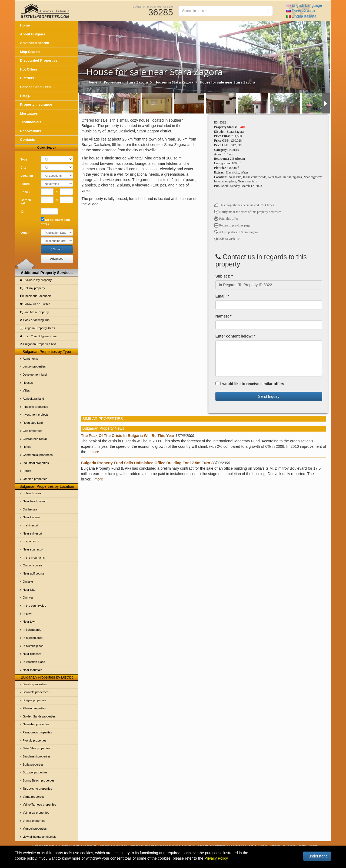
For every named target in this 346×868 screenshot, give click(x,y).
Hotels (27, 447)
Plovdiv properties (34, 740)
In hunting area (33, 638)
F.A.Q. (25, 96)
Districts (27, 78)
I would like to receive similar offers (250, 384)
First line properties (35, 407)
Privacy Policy (216, 858)
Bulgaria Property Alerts (38, 328)
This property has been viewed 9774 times (244, 205)
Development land (35, 375)
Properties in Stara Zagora (126, 82)
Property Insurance (36, 104)
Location (27, 176)
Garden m (26, 202)
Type (24, 159)
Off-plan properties (35, 479)
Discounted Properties (39, 60)
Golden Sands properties (39, 716)
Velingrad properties (36, 813)
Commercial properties (38, 455)
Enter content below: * (235, 336)
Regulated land (33, 423)
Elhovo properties (34, 708)
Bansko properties (35, 684)
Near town (29, 622)
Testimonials (31, 122)
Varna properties (34, 797)
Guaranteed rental (35, 439)
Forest (27, 471)
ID (22, 212)
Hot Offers (29, 69)
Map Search (30, 52)
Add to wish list (227, 239)
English (304, 5)
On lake (28, 582)
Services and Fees (35, 87)
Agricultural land (33, 399)
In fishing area (32, 630)
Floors (25, 184)
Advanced (57, 259)
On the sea (30, 509)
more (95, 452)
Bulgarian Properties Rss (38, 344)
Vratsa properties (34, 821)
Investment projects (36, 415)
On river (28, 597)
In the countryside (34, 606)
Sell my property (33, 288)
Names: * (224, 316)
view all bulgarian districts (40, 837)
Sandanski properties (37, 756)
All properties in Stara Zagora (236, 232)
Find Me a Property (34, 312)
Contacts (28, 140)
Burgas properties (34, 700)
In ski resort (30, 525)
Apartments (30, 359)
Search (57, 249)
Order (25, 233)
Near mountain (32, 670)
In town (27, 614)
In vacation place (34, 662)
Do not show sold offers (55, 221)
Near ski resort (32, 533)
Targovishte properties (37, 789)
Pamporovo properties (37, 732)
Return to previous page (232, 225)
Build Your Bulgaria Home (39, 336)
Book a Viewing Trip (35, 320)
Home (25, 25)
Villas (26, 390)
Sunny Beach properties (39, 780)
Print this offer (226, 219)
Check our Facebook (35, 296)
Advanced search (35, 43)
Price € (25, 192)
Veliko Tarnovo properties (39, 804)
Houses (28, 383)
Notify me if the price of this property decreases (248, 212)
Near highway (32, 654)
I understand (317, 856)
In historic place (33, 646)
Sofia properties (33, 764)
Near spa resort (33, 549)
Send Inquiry (269, 396)
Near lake (29, 590)
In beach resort (33, 493)
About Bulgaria (33, 34)
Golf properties (32, 431)
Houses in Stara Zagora (174, 82)
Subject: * (224, 276)
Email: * (222, 296)
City (23, 168)
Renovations (31, 131)
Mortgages (29, 113)
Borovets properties (36, 692)
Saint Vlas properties (36, 748)
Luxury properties (34, 366)
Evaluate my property (36, 280)
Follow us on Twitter (35, 304)
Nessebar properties (36, 724)
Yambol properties (35, 829)
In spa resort (31, 541)
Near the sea (31, 517)
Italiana (301, 16)
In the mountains (34, 557)
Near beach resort (35, 501)
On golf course (32, 565)
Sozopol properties (35, 772)
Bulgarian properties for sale (153, 6)
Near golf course (34, 573)
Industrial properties (36, 463)
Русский (301, 11)
